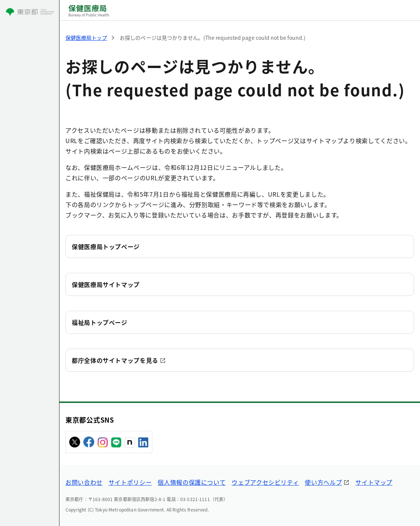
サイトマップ (374, 482)
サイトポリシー (130, 482)
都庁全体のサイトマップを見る (115, 360)
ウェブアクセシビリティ (265, 482)
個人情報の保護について (192, 482)
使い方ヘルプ (323, 482)
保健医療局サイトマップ (106, 284)
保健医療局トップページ (106, 246)
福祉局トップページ (100, 322)
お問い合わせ (84, 482)
